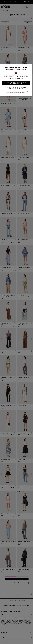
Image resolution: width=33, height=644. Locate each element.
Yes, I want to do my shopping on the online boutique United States (17, 83)
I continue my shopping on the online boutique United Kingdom (17, 88)
